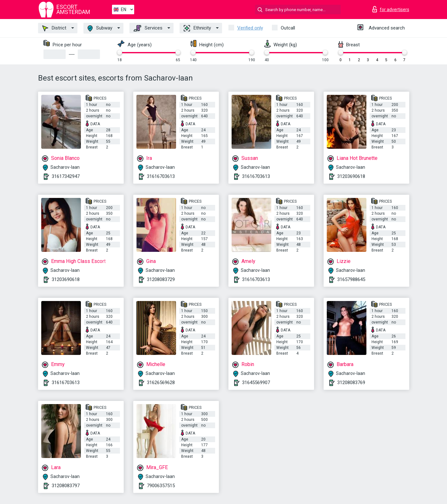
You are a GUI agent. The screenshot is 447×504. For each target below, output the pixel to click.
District (54, 28)
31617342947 (66, 176)
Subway (100, 28)
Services (148, 28)
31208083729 (161, 279)
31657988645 (351, 279)
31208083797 (66, 486)
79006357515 (161, 486)
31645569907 (256, 383)
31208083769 (351, 383)
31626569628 (161, 383)
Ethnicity (197, 28)
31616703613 (161, 176)
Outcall (288, 28)
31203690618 (351, 176)
